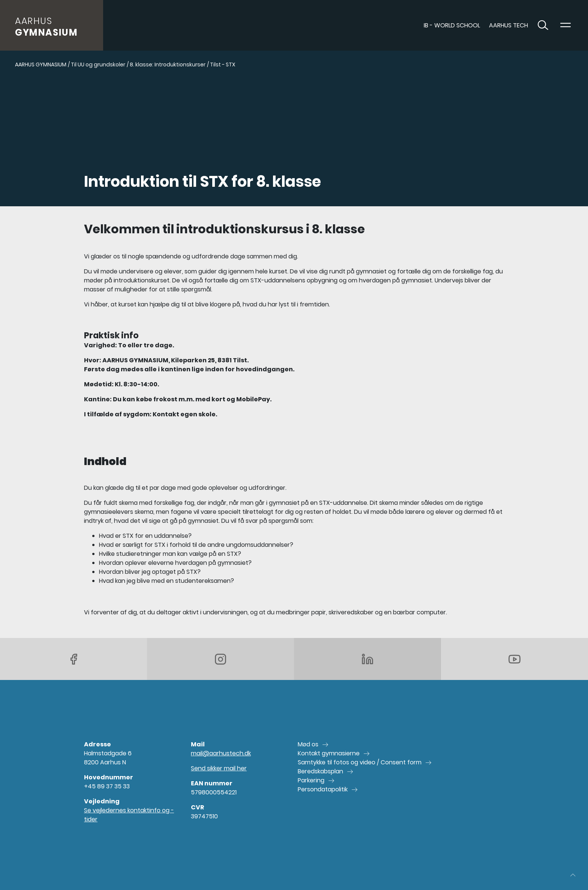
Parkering (311, 780)
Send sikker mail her (219, 768)
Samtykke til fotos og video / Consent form (360, 762)
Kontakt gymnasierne (329, 753)
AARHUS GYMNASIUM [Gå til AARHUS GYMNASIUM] (41, 65)
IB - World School (452, 25)
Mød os (308, 744)
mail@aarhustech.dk (221, 753)
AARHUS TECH (508, 25)
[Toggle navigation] (565, 26)
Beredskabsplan (320, 771)
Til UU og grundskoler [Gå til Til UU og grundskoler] (98, 65)
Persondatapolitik (323, 789)
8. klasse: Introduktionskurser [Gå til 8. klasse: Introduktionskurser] (168, 65)
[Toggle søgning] (543, 26)
